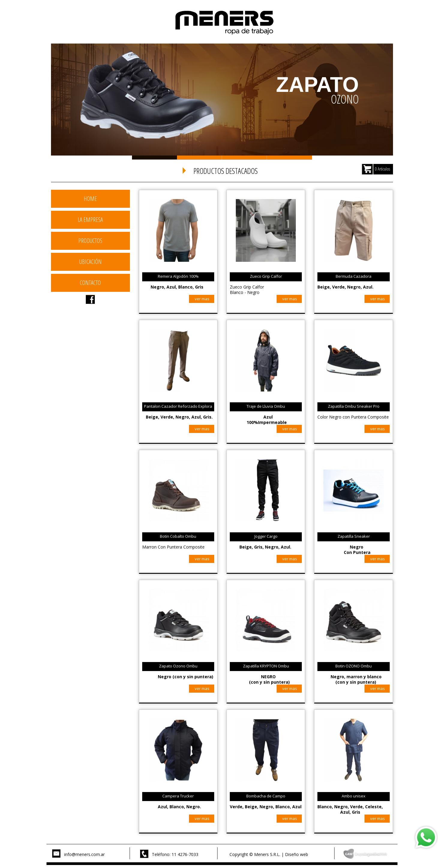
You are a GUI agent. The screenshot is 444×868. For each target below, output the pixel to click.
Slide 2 (199, 157)
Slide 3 (244, 157)
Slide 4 (289, 157)
